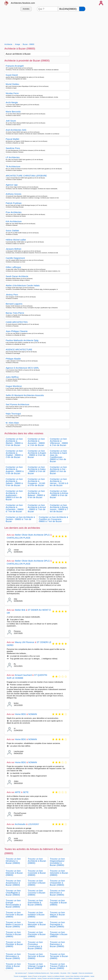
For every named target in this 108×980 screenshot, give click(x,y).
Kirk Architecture (14, 221)
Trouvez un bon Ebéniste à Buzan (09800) (14, 873)
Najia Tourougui (13, 414)
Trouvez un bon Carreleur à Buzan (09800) (37, 883)
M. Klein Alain (12, 423)
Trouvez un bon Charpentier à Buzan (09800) (57, 883)
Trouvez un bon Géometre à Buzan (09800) (59, 873)
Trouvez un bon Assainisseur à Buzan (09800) (13, 883)
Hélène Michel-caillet (16, 240)
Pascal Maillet (12, 139)
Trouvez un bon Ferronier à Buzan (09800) (14, 915)
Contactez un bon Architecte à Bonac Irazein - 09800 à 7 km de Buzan (59, 508)
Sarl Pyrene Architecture (17, 404)
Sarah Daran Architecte (17, 276)
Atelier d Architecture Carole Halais (23, 286)
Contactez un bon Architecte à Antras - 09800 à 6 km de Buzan (59, 494)
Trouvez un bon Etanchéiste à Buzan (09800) (35, 903)
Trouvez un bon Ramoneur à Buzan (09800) (57, 944)
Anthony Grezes (13, 194)
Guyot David (12, 75)
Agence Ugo (12, 185)
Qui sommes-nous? (21, 973)
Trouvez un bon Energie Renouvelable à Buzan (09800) (13, 904)
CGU (69, 973)
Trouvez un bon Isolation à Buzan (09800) (36, 915)
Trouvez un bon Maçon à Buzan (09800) (57, 915)
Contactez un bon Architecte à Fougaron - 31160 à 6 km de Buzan (36, 482)
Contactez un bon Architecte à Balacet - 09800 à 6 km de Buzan (36, 494)
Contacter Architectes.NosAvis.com (39, 973)
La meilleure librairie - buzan (61, 976)
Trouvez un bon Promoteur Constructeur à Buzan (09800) (35, 945)
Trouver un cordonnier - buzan (32, 978)
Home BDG (20, 714)
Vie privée (63, 973)
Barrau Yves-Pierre (15, 313)
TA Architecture (13, 167)
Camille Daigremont (15, 258)
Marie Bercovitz (13, 112)
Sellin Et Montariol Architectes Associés (25, 395)
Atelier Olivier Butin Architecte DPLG (32, 535)
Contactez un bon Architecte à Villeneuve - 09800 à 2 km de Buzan (59, 442)
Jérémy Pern (12, 295)
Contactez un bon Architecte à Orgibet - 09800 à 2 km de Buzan (14, 454)
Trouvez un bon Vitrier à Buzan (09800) (13, 966)
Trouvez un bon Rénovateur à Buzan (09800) (13, 956)
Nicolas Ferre (12, 93)
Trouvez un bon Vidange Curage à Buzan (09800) (36, 966)
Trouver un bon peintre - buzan (42, 976)
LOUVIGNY (33, 824)
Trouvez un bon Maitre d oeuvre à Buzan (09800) (14, 924)
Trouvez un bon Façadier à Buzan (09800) (58, 903)
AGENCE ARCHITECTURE (19, 350)
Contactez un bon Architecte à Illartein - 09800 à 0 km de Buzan (14, 442)
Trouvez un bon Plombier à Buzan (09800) (14, 944)
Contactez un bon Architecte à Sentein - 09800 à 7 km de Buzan (20, 519)
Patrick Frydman (14, 203)
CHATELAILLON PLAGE (19, 538)
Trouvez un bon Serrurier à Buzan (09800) (36, 956)
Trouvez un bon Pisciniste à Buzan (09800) (37, 934)
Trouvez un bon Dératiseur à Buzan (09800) (13, 861)
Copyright (75, 973)
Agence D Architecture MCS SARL (22, 368)
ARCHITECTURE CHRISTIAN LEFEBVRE (26, 176)
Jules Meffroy (12, 377)
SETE (26, 792)
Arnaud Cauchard (23, 675)
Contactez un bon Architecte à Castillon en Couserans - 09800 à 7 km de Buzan (53, 519)
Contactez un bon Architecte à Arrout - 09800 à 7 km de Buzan (37, 508)
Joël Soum (11, 121)
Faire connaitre (55, 973)
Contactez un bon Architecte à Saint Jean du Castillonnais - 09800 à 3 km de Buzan (58, 456)
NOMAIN (33, 714)
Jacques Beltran (13, 249)
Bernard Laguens (14, 304)
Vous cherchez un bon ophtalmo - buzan (82, 976)
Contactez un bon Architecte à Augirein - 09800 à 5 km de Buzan (15, 470)
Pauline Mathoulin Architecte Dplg (22, 340)
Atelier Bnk (20, 610)
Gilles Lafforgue (13, 267)
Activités (26, 9)
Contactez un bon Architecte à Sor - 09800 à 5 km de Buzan (58, 470)
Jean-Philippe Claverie (17, 331)
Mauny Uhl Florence (25, 642)
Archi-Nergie (12, 102)
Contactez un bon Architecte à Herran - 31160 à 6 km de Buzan (59, 482)
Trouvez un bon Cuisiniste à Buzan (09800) (37, 873)
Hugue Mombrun (14, 386)
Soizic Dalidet (12, 231)
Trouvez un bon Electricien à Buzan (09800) (57, 893)
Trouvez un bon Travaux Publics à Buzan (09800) (59, 966)
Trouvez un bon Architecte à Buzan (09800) (37, 861)
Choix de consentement (86, 973)
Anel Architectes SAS (16, 130)
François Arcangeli (15, 66)
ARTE (18, 792)
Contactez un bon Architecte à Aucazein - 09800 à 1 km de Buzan (36, 442)
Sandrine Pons (13, 148)
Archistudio (20, 824)
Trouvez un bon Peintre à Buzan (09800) (13, 934)
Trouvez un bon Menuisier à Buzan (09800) (37, 924)
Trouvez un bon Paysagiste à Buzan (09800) (57, 924)
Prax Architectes (14, 212)
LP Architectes (13, 157)
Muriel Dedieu (12, 84)
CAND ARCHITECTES (17, 322)
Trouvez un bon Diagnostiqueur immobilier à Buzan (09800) (57, 862)
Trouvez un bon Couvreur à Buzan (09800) (36, 893)
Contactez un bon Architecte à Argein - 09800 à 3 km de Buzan (37, 454)
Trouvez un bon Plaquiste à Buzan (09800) (59, 934)
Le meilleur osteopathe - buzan (76, 978)
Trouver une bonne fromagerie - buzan (54, 978)
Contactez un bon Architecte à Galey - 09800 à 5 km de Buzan (37, 470)
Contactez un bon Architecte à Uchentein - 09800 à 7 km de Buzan (15, 508)
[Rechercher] (82, 9)
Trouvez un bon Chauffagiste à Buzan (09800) (13, 893)
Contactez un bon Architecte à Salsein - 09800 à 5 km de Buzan (14, 482)
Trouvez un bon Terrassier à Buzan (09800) (59, 956)
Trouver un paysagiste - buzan (23, 976)
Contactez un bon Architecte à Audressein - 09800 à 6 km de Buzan (14, 495)
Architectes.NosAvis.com (23, 3)
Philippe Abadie (13, 359)
